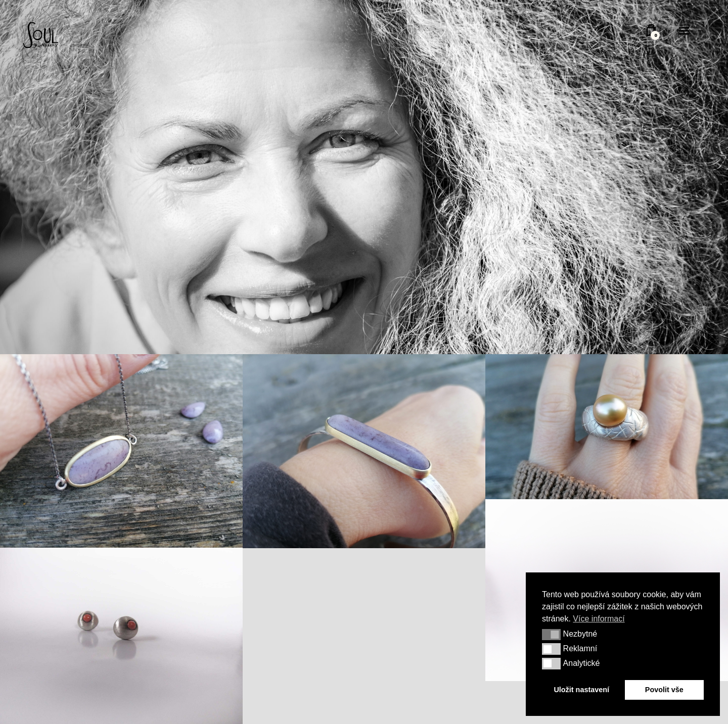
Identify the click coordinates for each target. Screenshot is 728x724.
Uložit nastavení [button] (581, 690)
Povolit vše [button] (664, 690)
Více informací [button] (599, 619)
